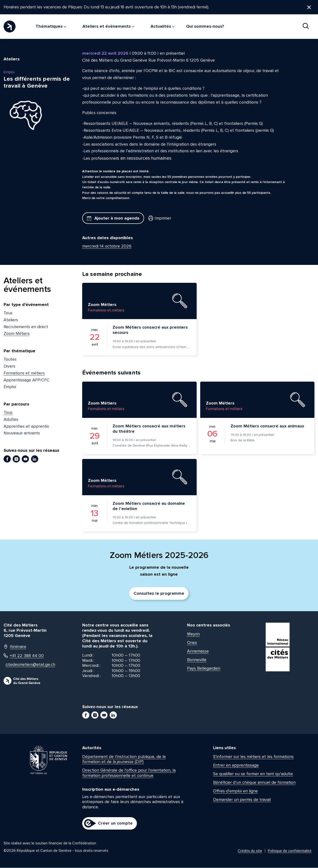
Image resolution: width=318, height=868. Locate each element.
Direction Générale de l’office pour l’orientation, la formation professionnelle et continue (129, 773)
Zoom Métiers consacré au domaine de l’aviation (149, 506)
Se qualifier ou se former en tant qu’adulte (253, 774)
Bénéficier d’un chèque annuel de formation (254, 783)
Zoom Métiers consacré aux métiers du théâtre (149, 429)
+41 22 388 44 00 (24, 656)
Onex (192, 643)
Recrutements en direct (26, 327)
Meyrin (193, 634)
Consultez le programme (159, 594)
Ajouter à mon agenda (113, 218)
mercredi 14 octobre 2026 (107, 247)
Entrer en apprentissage (236, 766)
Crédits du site (250, 851)
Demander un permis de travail (242, 800)
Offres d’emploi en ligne (235, 791)
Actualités (163, 26)
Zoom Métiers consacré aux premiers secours (150, 330)
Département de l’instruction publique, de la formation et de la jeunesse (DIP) (124, 760)
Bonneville (197, 660)
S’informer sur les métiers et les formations (253, 757)
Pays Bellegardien (204, 668)
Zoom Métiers (17, 334)
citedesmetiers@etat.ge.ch (29, 665)
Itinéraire (15, 647)
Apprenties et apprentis (26, 427)
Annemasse (198, 651)
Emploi (10, 387)
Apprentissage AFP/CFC (27, 380)
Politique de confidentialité (290, 851)
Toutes (10, 360)
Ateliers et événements (108, 26)
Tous (8, 313)
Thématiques (51, 26)
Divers (9, 367)
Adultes (11, 420)
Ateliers (11, 320)
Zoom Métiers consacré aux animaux (267, 426)
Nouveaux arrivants (22, 433)
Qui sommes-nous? (205, 26)
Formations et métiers (24, 374)
